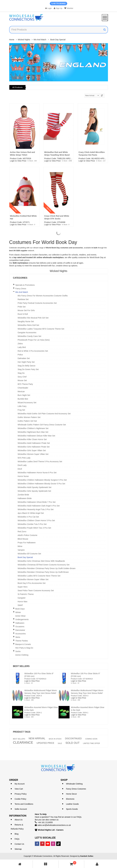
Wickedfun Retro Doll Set (28, 325)
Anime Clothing (22, 655)
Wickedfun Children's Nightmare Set (33, 428)
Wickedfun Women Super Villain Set (33, 454)
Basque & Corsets (23, 644)
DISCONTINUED (73, 739)
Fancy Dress (21, 289)
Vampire (21, 550)
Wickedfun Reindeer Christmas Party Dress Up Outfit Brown (43, 572)
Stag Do (21, 373)
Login (49, 8)
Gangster (22, 598)
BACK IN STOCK (55, 739)
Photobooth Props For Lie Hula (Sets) (34, 340)
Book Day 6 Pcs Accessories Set (32, 583)
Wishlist (69, 8)
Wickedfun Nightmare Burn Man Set (33, 432)
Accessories (21, 634)
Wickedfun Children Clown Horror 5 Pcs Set (36, 520)
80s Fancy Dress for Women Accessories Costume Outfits (43, 296)
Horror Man (23, 602)
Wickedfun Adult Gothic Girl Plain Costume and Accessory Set (44, 414)
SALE (60, 743)
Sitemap (18, 849)
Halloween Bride (25, 498)
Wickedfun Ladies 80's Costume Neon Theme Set (39, 576)
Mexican (21, 391)
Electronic (70, 799)
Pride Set (22, 307)
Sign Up (58, 8)
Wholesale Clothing (74, 784)
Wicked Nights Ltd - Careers (51, 830)
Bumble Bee (23, 399)
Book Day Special (25, 557)
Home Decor (72, 794)
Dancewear (20, 630)
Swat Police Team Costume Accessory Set (36, 590)
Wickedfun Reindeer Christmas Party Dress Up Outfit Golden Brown (47, 568)
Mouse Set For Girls (26, 310)
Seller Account (21, 809)
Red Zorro (22, 532)
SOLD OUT (72, 743)
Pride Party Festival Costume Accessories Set (37, 303)
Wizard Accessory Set (27, 403)
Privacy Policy (21, 794)
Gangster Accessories (27, 333)
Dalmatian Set (24, 358)
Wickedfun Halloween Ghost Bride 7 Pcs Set (37, 502)
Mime (20, 546)
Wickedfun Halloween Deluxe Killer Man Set (36, 436)
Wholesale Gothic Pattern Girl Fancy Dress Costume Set (42, 425)
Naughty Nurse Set (26, 321)
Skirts (18, 637)
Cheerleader (23, 388)
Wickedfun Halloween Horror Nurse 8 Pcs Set (37, 473)
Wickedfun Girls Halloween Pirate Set (34, 447)
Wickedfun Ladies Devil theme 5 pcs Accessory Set (40, 462)
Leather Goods (72, 804)
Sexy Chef (22, 377)
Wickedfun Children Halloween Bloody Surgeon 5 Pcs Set (42, 480)
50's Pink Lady (24, 458)
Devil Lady (22, 465)
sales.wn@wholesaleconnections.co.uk (54, 825)
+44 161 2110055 (45, 822)
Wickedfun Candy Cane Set (29, 336)
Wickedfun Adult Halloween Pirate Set (34, 443)
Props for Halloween (27, 543)
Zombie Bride (23, 495)
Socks (18, 651)
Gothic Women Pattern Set (29, 417)
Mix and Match (40, 40)
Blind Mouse (23, 539)
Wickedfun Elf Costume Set (29, 554)
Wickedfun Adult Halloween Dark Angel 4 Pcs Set (39, 506)
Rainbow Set (23, 299)
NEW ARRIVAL (37, 738)
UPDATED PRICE (45, 743)
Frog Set (21, 410)
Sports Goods (72, 809)
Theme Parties (22, 641)
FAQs (17, 839)
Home (12, 40)
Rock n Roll (23, 314)
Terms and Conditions (24, 804)
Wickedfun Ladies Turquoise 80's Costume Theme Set (41, 329)
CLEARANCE (23, 743)
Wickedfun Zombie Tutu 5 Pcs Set (32, 524)
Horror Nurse (23, 476)
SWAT (20, 605)
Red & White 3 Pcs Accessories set (33, 351)
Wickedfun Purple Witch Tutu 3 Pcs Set (34, 528)
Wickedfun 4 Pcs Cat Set (28, 517)
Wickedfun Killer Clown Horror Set (32, 439)
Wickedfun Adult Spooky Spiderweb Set (35, 487)
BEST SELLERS (19, 739)
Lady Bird (22, 347)
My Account (20, 784)
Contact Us (19, 844)
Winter (18, 612)
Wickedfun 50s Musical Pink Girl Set (33, 318)
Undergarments (22, 619)
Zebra (20, 344)
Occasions (20, 627)
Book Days (20, 609)
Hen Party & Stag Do (24, 648)
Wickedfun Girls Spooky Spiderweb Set (34, 491)
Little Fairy (22, 406)
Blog (17, 834)
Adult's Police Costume (28, 535)
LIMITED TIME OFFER (91, 743)
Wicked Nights (24, 40)
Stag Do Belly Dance (27, 366)
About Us (19, 820)
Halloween (20, 623)
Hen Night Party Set (26, 362)
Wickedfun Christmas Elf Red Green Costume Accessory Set (44, 565)
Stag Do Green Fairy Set (28, 369)
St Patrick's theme (26, 594)
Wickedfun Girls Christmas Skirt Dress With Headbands (41, 561)
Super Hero (23, 587)
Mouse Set (22, 380)
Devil (20, 469)
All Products (17, 87)
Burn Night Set (24, 395)
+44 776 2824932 (58, 4)
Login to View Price (18, 161)
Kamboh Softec (87, 856)
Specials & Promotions (25, 285)
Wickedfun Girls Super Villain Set (32, 450)
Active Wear (21, 616)
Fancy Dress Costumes (76, 789)
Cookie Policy (21, 799)
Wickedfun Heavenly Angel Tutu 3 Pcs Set (36, 509)
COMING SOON (91, 739)
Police (20, 355)
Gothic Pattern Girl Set (27, 421)
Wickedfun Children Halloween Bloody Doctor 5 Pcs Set (41, 484)
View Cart (19, 789)
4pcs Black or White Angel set (31, 513)
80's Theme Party (25, 384)
